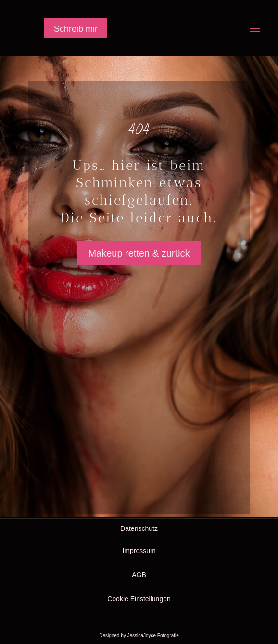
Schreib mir (76, 29)
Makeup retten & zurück (139, 253)
